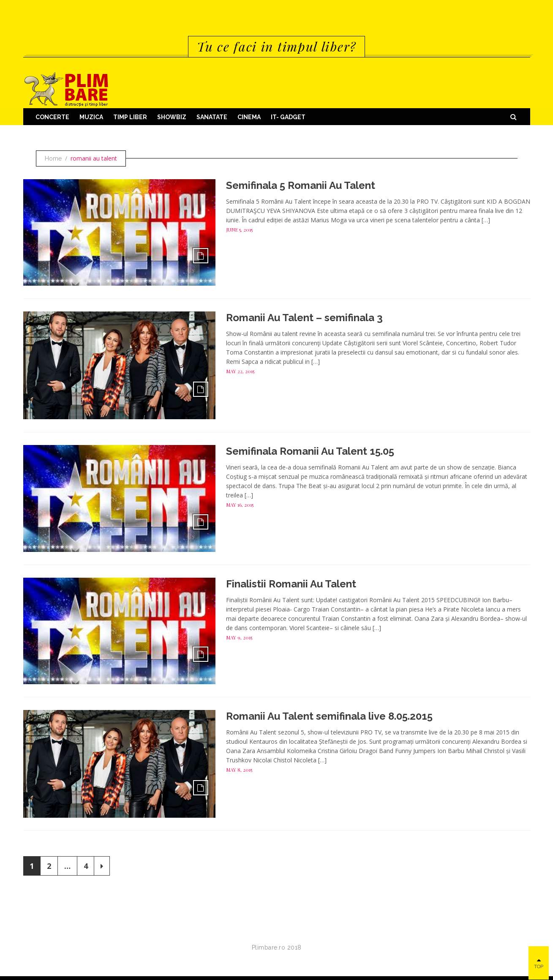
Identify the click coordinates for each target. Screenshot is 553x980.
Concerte (52, 117)
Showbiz (172, 117)
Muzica (91, 117)
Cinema (249, 117)
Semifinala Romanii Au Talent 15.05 (310, 451)
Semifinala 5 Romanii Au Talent (301, 185)
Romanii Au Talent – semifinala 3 (304, 318)
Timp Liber (130, 117)
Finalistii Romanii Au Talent (291, 584)
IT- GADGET (288, 117)
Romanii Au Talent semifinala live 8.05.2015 (329, 716)
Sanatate (212, 117)
